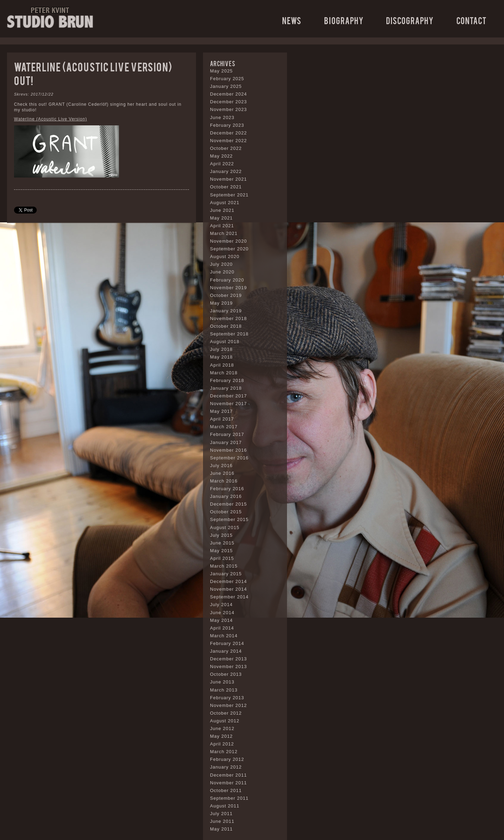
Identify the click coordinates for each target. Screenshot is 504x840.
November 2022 (229, 141)
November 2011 (229, 783)
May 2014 (221, 620)
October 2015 (226, 512)
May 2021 (221, 218)
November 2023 (229, 109)
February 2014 (227, 643)
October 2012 (226, 713)
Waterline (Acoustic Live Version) (51, 119)
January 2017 (226, 442)
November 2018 (229, 318)
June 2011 (222, 821)
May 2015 (221, 551)
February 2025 (227, 79)
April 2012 (222, 744)
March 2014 (224, 636)
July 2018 (221, 349)
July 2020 (221, 264)
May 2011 (221, 829)
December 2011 (229, 775)
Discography (410, 20)
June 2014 (222, 613)
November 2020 (229, 241)
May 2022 (221, 156)
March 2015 (224, 566)
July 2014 (221, 605)
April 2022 (222, 164)
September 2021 (229, 195)
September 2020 (229, 249)
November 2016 (229, 450)
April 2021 (222, 226)
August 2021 (225, 203)
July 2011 (221, 814)
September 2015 (229, 519)
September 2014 (229, 597)
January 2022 (226, 171)
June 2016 (222, 473)
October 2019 (226, 295)
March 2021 (224, 233)
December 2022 (229, 133)
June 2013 (222, 682)
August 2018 (225, 342)
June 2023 (222, 117)
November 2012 (229, 705)
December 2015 (229, 504)
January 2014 (226, 651)
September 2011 (229, 798)
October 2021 (226, 187)
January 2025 (226, 86)
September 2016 (229, 458)
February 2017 (227, 434)
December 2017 (229, 396)
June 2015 (222, 543)
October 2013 (226, 674)
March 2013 (224, 690)
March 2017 (224, 427)
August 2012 (225, 721)
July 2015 (221, 535)
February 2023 (227, 125)
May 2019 (221, 303)
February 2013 (227, 698)
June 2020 (222, 272)
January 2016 (226, 496)
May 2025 (221, 71)
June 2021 (222, 210)
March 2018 (224, 373)
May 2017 (221, 411)
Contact (471, 20)
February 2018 (227, 380)
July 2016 (221, 466)
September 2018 (229, 334)
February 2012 (227, 759)
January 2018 (226, 388)
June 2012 (222, 728)
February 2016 (227, 489)
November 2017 (229, 404)
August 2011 (225, 806)
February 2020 (227, 280)
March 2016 (224, 481)
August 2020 (225, 256)
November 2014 (229, 589)
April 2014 (222, 628)
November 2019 (229, 288)
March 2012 (224, 752)
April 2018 (222, 365)
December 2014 (229, 581)
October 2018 (226, 326)
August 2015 (225, 527)
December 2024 (229, 94)
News (292, 20)
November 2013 (229, 667)
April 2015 (222, 558)
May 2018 (221, 357)
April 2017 (222, 419)
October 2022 (226, 148)
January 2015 (226, 574)
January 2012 (226, 767)
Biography (344, 20)
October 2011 (226, 790)
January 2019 (226, 311)
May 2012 (221, 736)
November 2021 (229, 179)
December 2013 (229, 659)
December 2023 (229, 102)
